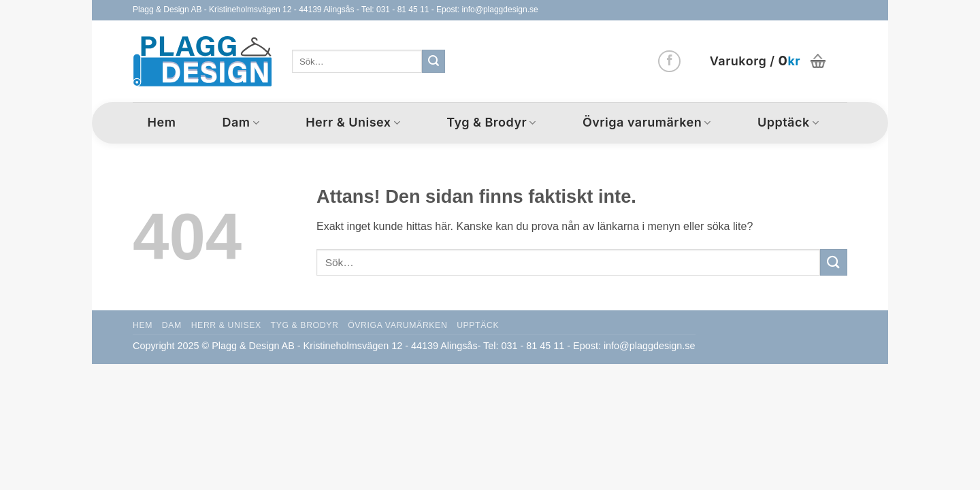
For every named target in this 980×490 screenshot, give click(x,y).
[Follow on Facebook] (669, 62)
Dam (241, 122)
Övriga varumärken (647, 122)
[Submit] (434, 61)
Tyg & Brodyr (491, 122)
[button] (769, 61)
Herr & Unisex (353, 122)
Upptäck (788, 122)
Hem (162, 122)
